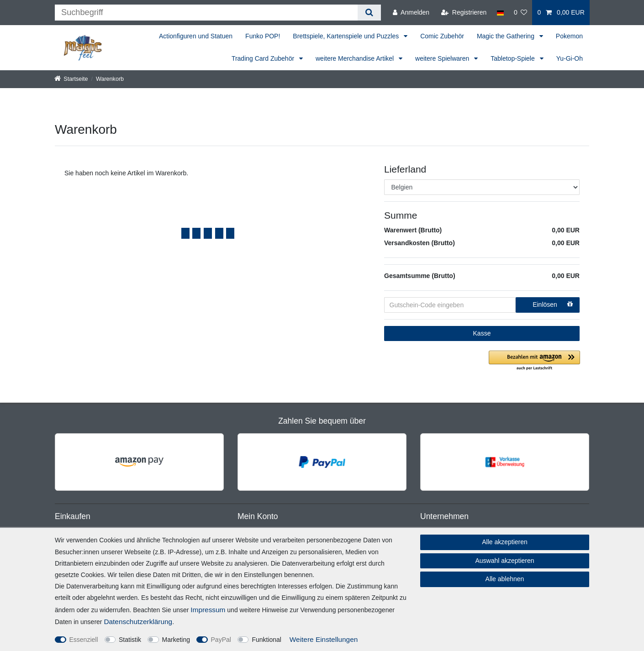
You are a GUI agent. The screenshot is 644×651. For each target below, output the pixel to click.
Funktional (267, 640)
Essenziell (84, 640)
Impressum (208, 610)
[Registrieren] (464, 13)
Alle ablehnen (505, 579)
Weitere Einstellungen (324, 639)
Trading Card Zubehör (264, 58)
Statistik (130, 640)
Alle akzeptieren (505, 542)
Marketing (176, 640)
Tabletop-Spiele (513, 58)
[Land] (500, 13)
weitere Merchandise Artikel (356, 58)
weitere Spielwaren (443, 58)
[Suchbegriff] (206, 13)
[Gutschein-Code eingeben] (450, 305)
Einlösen (553, 304)
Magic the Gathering (507, 36)
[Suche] (369, 13)
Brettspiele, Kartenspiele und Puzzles (347, 36)
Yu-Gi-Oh (570, 58)
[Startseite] (71, 79)
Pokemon (569, 36)
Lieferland (405, 169)
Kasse (482, 333)
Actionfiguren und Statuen (196, 36)
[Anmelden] (411, 13)
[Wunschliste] (521, 13)
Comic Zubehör (442, 36)
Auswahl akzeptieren (504, 561)
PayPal (221, 640)
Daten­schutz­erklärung (138, 622)
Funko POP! (263, 36)
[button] (534, 361)
